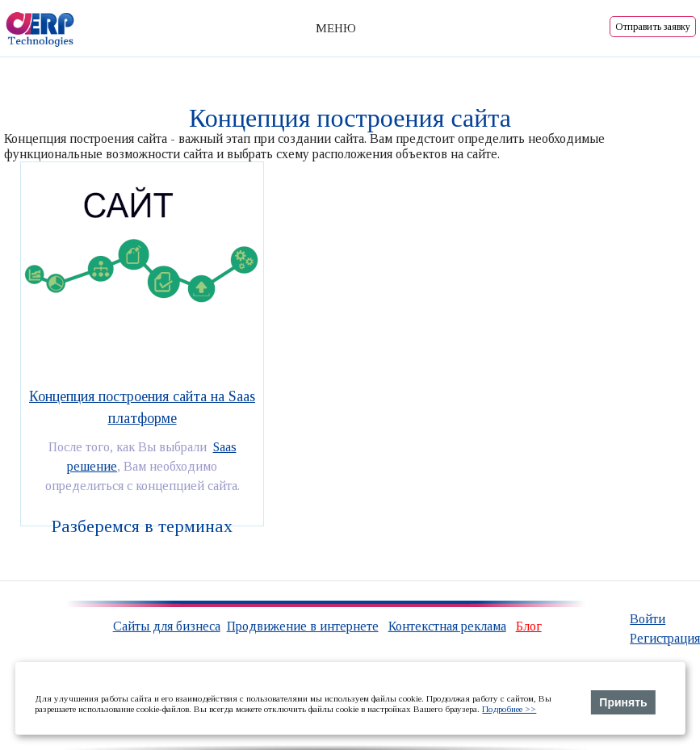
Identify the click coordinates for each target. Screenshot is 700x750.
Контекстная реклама (447, 626)
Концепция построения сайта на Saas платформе (142, 407)
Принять (623, 702)
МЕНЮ (336, 28)
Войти (648, 619)
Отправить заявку (653, 27)
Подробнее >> (509, 709)
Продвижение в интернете (303, 626)
